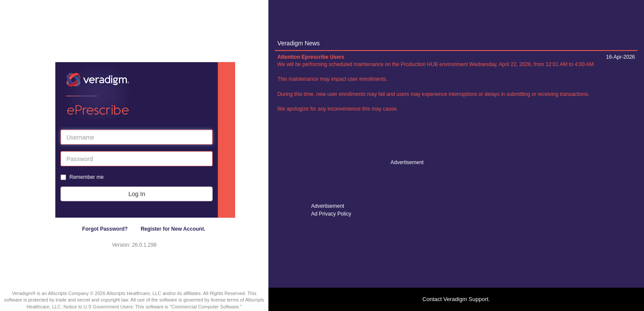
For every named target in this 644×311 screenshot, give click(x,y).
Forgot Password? (105, 229)
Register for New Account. (173, 229)
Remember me (86, 177)
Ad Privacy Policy (331, 214)
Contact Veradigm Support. (456, 299)
